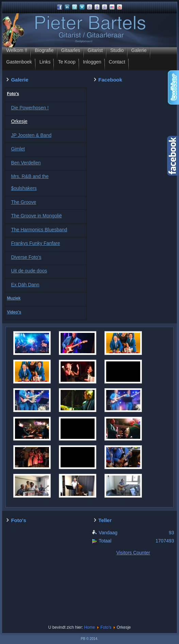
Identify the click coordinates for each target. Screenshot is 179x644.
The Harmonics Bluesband (39, 230)
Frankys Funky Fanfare (35, 243)
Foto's (13, 94)
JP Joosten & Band (31, 135)
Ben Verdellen (26, 163)
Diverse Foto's (26, 257)
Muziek (14, 298)
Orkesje (19, 121)
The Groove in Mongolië (36, 216)
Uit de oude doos (29, 271)
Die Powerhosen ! (30, 108)
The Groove (23, 202)
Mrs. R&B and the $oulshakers (30, 182)
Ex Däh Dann (25, 285)
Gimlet (18, 149)
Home (89, 627)
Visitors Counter (133, 553)
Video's (14, 312)
